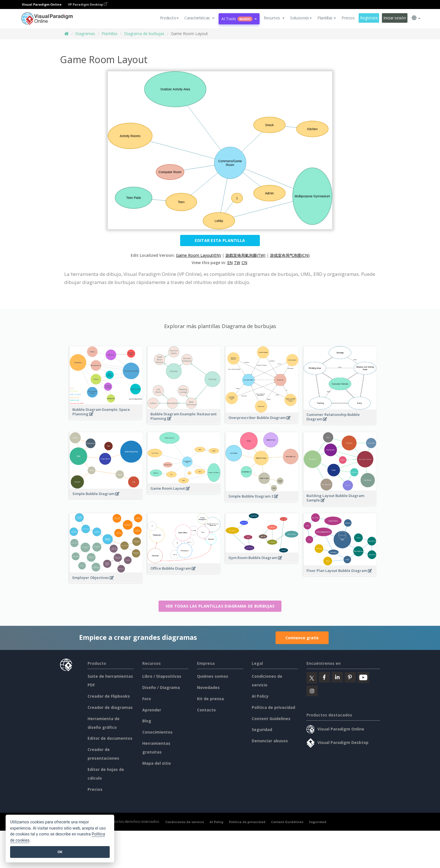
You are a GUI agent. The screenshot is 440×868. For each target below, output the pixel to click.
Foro (147, 699)
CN (244, 263)
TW (237, 263)
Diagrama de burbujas (144, 34)
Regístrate (369, 18)
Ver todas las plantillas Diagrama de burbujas (220, 606)
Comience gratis (302, 638)
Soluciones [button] (301, 18)
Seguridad (262, 730)
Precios (348, 18)
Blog (147, 721)
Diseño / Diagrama (161, 687)
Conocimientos (157, 732)
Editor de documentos (110, 738)
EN (230, 263)
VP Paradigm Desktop (88, 4)
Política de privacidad (273, 707)
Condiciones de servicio (185, 822)
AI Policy (260, 696)
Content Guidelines (271, 719)
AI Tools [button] (239, 19)
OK (60, 852)
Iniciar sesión (395, 18)
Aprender (152, 710)
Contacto (206, 710)
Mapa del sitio (157, 763)
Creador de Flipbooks (109, 696)
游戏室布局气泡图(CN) (290, 255)
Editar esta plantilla (220, 240)
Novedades (208, 687)
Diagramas (85, 34)
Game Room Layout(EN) (198, 255)
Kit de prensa (210, 699)
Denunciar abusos (270, 741)
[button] (199, 18)
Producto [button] (169, 18)
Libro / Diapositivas (162, 676)
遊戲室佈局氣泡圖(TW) (245, 255)
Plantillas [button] (327, 18)
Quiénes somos (213, 676)
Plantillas (110, 34)
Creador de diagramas (110, 707)
